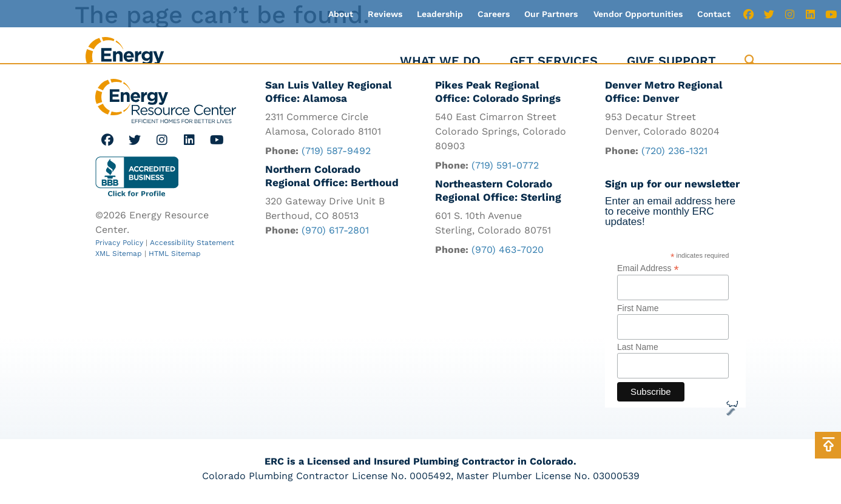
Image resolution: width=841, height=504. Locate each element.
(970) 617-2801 (335, 231)
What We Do (440, 61)
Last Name (638, 348)
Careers (494, 14)
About (341, 14)
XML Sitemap (119, 254)
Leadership (440, 14)
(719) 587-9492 (336, 151)
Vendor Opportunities (638, 14)
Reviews (385, 14)
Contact (714, 14)
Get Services (554, 61)
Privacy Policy (119, 243)
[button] (750, 61)
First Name (638, 309)
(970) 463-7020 (508, 250)
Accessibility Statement (192, 243)
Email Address (648, 268)
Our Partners (551, 14)
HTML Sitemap (175, 254)
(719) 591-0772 (505, 166)
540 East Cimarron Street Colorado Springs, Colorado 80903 (501, 132)
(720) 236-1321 (674, 151)
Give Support (671, 61)
